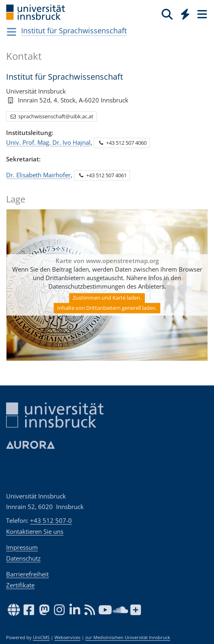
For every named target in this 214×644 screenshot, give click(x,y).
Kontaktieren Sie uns (35, 531)
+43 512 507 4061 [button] (102, 175)
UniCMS (41, 637)
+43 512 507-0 (51, 520)
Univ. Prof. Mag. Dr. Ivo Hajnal (48, 142)
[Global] (183, 13)
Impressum (22, 547)
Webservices (67, 637)
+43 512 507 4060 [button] (122, 142)
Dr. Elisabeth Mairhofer (38, 174)
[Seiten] (201, 14)
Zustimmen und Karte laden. (107, 298)
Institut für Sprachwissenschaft (74, 30)
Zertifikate (20, 585)
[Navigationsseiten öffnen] (12, 32)
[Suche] (167, 14)
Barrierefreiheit (27, 574)
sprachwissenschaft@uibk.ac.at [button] (52, 116)
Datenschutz (23, 558)
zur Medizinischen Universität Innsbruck (128, 637)
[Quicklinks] (185, 14)
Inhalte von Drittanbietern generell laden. (107, 308)
